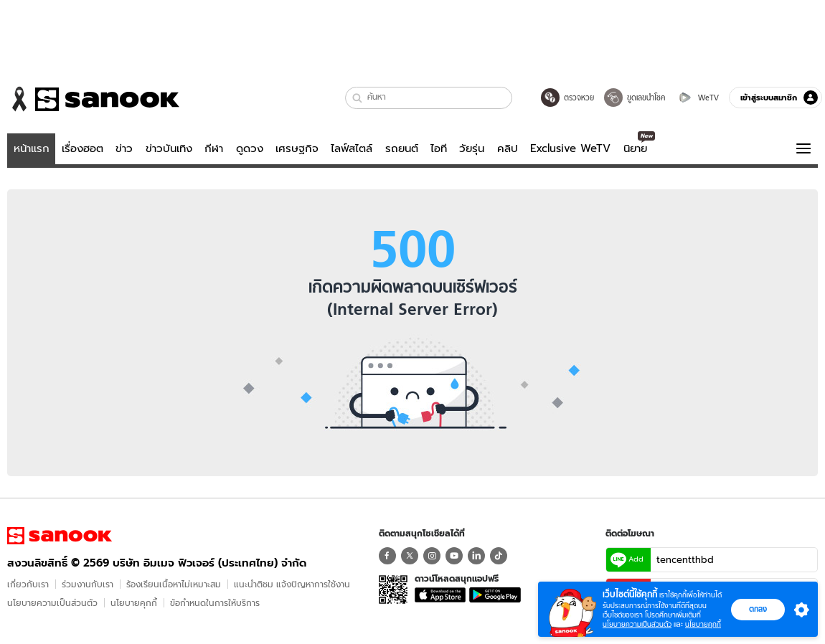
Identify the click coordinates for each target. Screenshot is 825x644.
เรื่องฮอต (82, 148)
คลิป (508, 148)
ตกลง (758, 609)
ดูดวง (250, 148)
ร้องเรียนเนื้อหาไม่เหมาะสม (174, 584)
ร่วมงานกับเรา (88, 584)
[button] (358, 98)
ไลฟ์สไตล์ (352, 148)
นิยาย (635, 148)
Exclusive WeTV (570, 148)
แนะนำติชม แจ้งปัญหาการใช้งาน (292, 584)
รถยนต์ (402, 148)
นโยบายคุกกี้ (134, 603)
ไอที (439, 148)
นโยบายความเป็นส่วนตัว (52, 603)
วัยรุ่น (472, 148)
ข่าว (124, 148)
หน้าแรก (32, 148)
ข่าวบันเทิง (169, 148)
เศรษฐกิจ (297, 148)
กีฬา (214, 148)
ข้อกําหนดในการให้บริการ (215, 603)
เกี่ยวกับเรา (28, 584)
